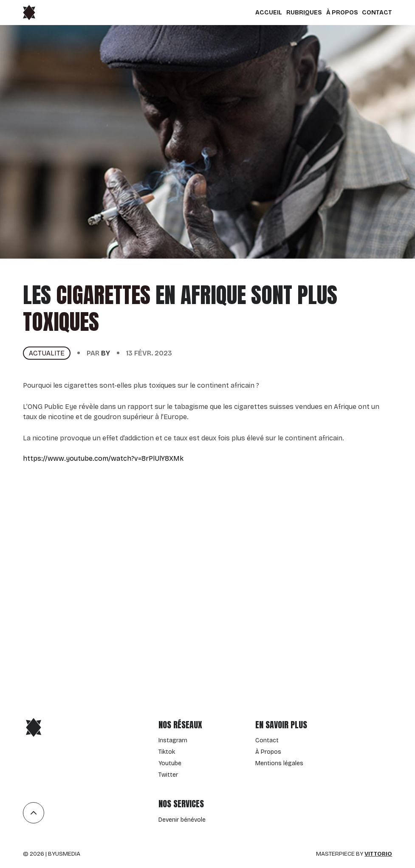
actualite (47, 353)
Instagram (173, 740)
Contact (377, 13)
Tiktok (167, 752)
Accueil (269, 13)
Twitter (168, 775)
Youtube (170, 763)
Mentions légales (279, 763)
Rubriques (304, 13)
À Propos (342, 13)
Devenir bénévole (182, 820)
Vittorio (378, 854)
